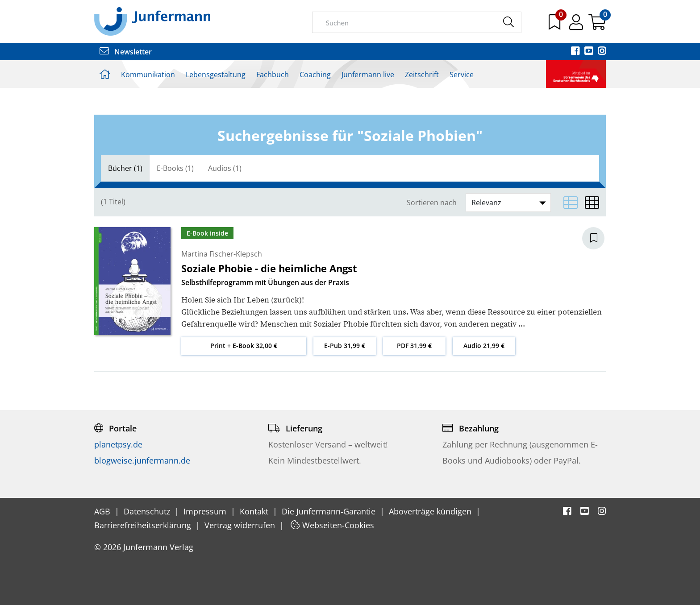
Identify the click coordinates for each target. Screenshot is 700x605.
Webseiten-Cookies (332, 525)
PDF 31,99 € (414, 346)
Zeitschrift (422, 75)
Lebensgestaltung (216, 75)
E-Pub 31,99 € (345, 346)
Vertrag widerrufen (241, 525)
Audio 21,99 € (484, 346)
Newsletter (126, 52)
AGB (103, 511)
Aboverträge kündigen (431, 511)
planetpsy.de (118, 444)
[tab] (125, 168)
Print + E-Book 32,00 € (244, 346)
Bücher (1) (125, 168)
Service (462, 75)
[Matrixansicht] (592, 203)
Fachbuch (273, 75)
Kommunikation (148, 75)
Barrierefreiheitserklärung (144, 525)
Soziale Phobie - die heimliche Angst (269, 268)
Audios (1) (225, 168)
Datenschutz (148, 511)
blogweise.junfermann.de (142, 460)
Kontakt (255, 511)
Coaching (315, 75)
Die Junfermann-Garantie (330, 511)
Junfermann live (368, 75)
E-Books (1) (175, 168)
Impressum (206, 511)
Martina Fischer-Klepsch (222, 254)
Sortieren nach (432, 203)
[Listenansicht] (571, 203)
